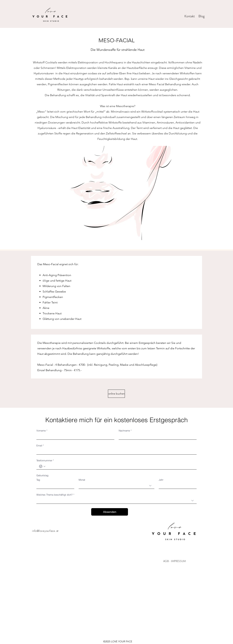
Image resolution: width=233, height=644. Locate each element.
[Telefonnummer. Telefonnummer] (120, 466)
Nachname (125, 431)
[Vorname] (74, 436)
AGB (166, 561)
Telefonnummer (45, 460)
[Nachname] (157, 436)
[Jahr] (177, 486)
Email (40, 445)
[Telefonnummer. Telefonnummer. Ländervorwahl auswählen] (42, 466)
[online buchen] (116, 394)
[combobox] (116, 486)
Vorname (42, 431)
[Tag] (54, 486)
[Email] (115, 451)
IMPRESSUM (178, 561)
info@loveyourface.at (45, 531)
